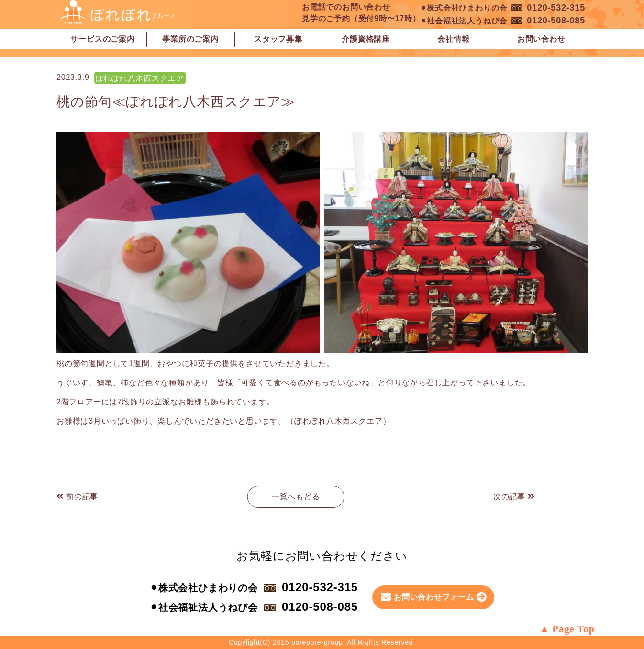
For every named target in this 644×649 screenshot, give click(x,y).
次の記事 (514, 497)
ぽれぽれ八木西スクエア (140, 78)
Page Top (573, 629)
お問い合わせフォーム (434, 597)
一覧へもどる (296, 497)
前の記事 (77, 497)
